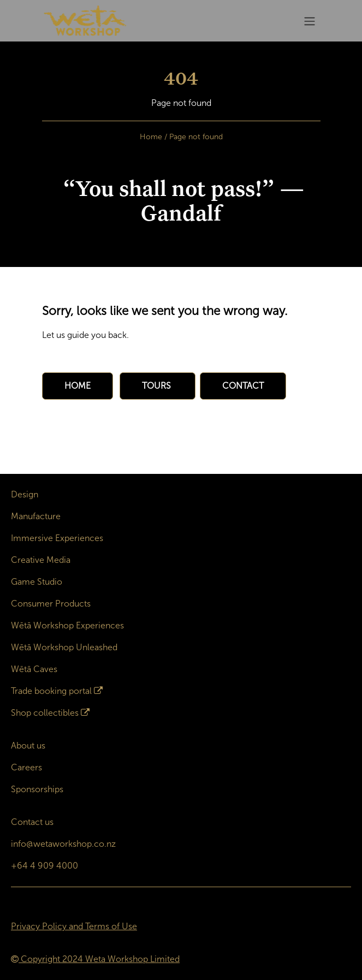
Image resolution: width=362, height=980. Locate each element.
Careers (26, 767)
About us (28, 746)
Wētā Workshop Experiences (67, 625)
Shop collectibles (45, 713)
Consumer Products (51, 604)
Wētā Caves (34, 669)
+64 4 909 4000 (44, 866)
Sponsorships (37, 789)
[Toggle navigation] (310, 21)
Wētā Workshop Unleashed (64, 647)
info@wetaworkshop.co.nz (63, 844)
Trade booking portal (51, 691)
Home (151, 137)
